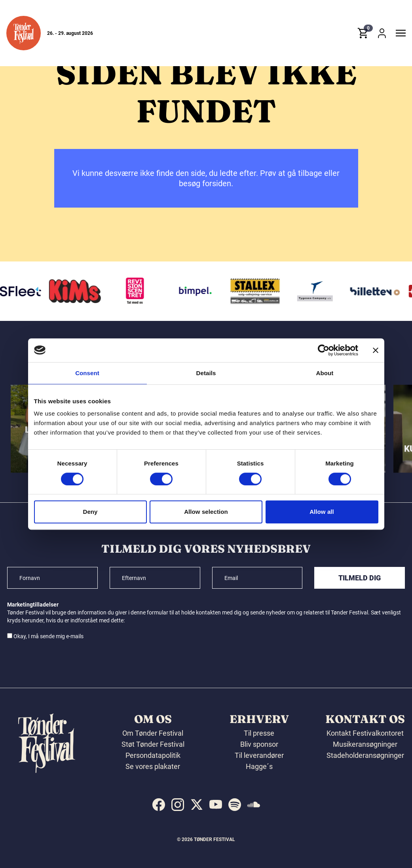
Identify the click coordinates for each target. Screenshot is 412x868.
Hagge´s (259, 766)
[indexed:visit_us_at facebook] (159, 805)
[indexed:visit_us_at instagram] (178, 805)
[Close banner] (376, 350)
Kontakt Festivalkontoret (365, 733)
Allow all (322, 512)
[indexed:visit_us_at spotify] (235, 805)
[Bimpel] (197, 291)
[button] (24, 33)
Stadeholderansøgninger (365, 755)
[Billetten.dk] (378, 291)
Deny (90, 512)
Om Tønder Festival (153, 733)
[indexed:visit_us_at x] (197, 805)
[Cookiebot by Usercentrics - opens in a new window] (324, 350)
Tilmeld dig (360, 578)
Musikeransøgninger (365, 744)
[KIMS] (78, 291)
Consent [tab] (87, 373)
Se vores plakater (153, 766)
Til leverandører (259, 755)
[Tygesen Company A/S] (317, 291)
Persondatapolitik (153, 755)
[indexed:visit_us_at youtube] (216, 805)
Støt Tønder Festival (153, 744)
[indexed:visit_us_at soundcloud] (254, 805)
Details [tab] (206, 373)
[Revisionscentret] (138, 291)
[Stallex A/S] (258, 291)
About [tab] (325, 373)
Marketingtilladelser (33, 605)
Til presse (259, 733)
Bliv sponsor (259, 744)
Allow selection (206, 512)
